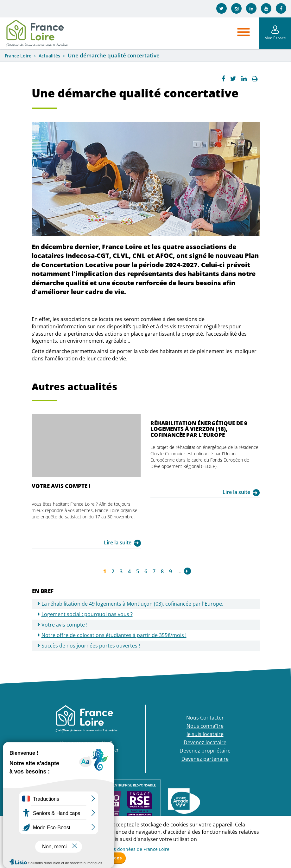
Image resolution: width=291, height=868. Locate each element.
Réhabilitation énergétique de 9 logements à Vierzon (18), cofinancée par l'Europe (199, 429)
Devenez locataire (205, 742)
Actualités (49, 56)
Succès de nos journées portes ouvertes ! (91, 646)
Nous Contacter (205, 718)
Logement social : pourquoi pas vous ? (87, 614)
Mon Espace (275, 38)
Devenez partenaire (205, 759)
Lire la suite (118, 542)
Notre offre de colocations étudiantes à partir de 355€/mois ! (114, 635)
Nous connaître (205, 726)
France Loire (18, 56)
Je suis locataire (205, 734)
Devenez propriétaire (205, 751)
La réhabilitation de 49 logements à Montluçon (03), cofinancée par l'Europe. (132, 604)
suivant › (187, 571)
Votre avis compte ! (61, 486)
